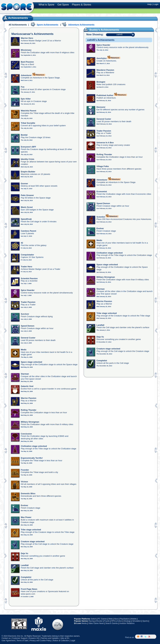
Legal (73, 641)
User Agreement (8, 641)
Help (149, 4)
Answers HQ (34, 638)
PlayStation (125, 619)
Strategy (127, 621)
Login (156, 4)
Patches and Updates (50, 638)
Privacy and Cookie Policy (40, 641)
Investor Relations (127, 623)
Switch (94, 619)
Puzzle (107, 621)
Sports (145, 621)
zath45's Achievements (101, 40)
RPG (113, 621)
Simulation (137, 621)
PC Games (102, 619)
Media (84, 623)
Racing (91, 621)
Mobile (134, 619)
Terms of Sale (22, 641)
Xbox (116, 619)
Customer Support (20, 638)
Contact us (6, 638)
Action (119, 621)
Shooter (99, 621)
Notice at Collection (61, 641)
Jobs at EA (65, 638)
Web (110, 619)
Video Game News (96, 623)
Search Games (112, 623)
